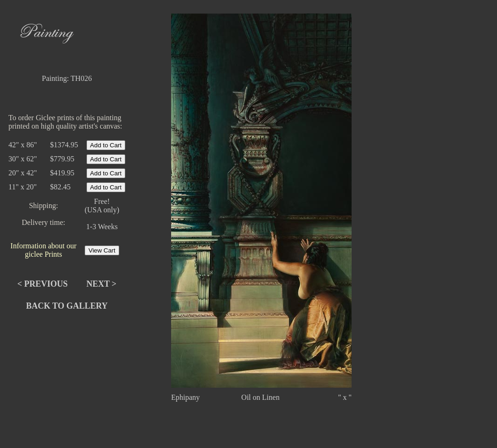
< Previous (43, 284)
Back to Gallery (67, 306)
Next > (101, 284)
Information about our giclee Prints (43, 250)
